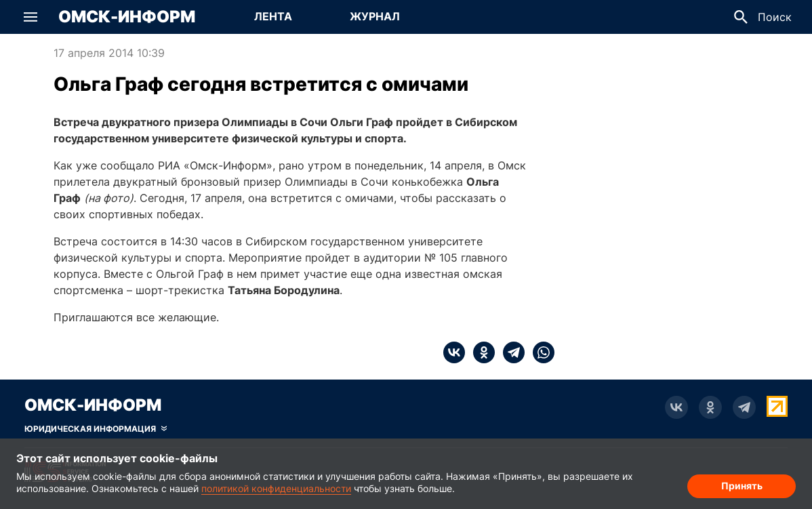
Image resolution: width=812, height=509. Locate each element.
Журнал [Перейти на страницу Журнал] (375, 16)
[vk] (454, 352)
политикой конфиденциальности (276, 488)
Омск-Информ (127, 17)
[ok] (480, 352)
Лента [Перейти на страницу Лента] (273, 16)
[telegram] (510, 352)
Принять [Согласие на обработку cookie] (742, 486)
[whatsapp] (540, 352)
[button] (31, 17)
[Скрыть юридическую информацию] (96, 429)
